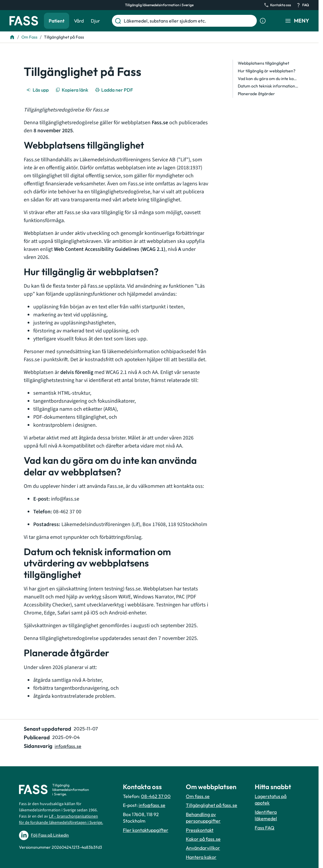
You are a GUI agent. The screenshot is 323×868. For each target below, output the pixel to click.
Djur (95, 21)
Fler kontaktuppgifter (146, 830)
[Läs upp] (38, 90)
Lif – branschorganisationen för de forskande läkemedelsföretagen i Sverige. (61, 820)
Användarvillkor (203, 848)
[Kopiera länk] (72, 90)
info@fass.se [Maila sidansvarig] (68, 746)
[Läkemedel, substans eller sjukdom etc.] (189, 21)
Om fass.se (198, 796)
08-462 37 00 (156, 796)
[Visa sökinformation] (263, 21)
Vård (79, 21)
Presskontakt (200, 830)
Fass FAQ (265, 828)
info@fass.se (152, 805)
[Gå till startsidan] (24, 21)
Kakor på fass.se (203, 839)
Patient (57, 21)
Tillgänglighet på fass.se (212, 805)
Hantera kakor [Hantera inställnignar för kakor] (201, 857)
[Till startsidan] (12, 37)
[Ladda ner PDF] (114, 90)
